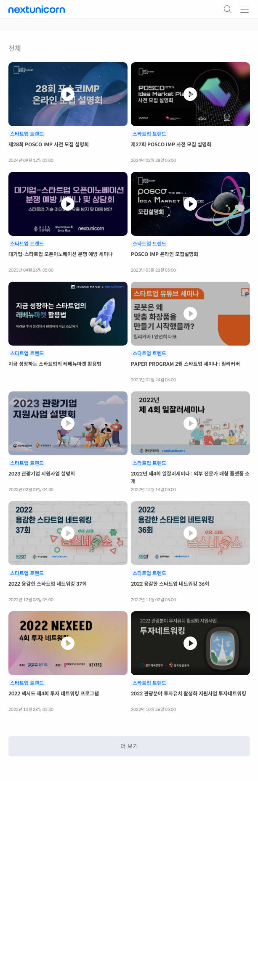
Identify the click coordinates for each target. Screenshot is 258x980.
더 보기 (129, 746)
